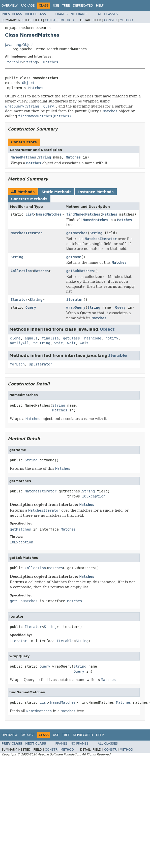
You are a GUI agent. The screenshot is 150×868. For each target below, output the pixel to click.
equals (31, 338)
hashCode (93, 338)
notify (112, 338)
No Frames (80, 14)
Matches (51, 62)
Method (67, 20)
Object (28, 83)
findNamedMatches (83, 214)
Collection (21, 271)
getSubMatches (80, 271)
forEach (17, 364)
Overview (10, 6)
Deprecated (83, 6)
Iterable (13, 62)
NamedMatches (23, 157)
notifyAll (19, 343)
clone (15, 338)
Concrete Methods (29, 199)
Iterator (19, 300)
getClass (71, 338)
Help (100, 6)
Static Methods (56, 192)
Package (28, 6)
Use (56, 6)
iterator (75, 300)
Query (31, 307)
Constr (51, 20)
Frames (62, 14)
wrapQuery (76, 307)
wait (59, 343)
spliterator (41, 364)
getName (74, 257)
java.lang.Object (19, 45)
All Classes (108, 14)
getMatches (77, 233)
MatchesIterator (26, 233)
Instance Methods (96, 192)
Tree (66, 6)
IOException (94, 496)
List (30, 214)
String (31, 62)
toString (42, 343)
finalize (50, 338)
